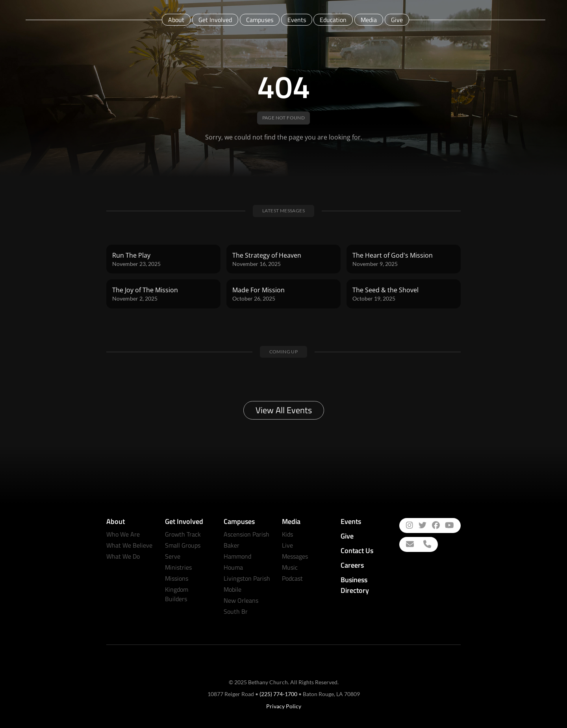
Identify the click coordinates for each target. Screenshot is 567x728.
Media (369, 20)
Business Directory (355, 585)
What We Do (123, 556)
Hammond (237, 556)
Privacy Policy (284, 706)
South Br (236, 611)
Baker (232, 545)
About (176, 20)
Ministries (178, 567)
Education (333, 20)
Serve (173, 556)
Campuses (260, 20)
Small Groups (183, 545)
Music (290, 567)
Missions (177, 578)
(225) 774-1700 (278, 694)
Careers (352, 565)
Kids (287, 534)
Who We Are (123, 534)
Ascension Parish (246, 534)
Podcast (292, 578)
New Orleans (241, 600)
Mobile (233, 589)
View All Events (284, 410)
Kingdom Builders (177, 594)
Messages (295, 556)
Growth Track (183, 534)
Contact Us (357, 551)
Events (297, 20)
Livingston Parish (247, 578)
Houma (233, 567)
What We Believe (129, 545)
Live (287, 545)
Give (397, 20)
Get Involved (215, 20)
